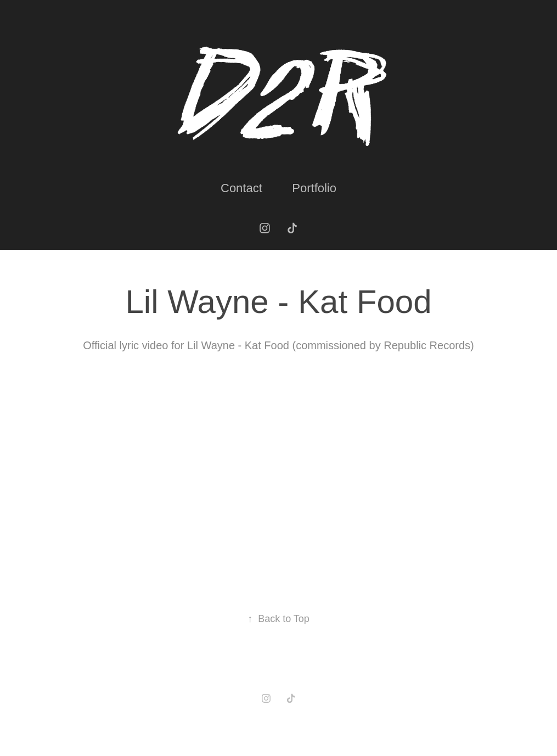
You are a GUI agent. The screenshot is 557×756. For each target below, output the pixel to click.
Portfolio (314, 188)
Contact (241, 188)
